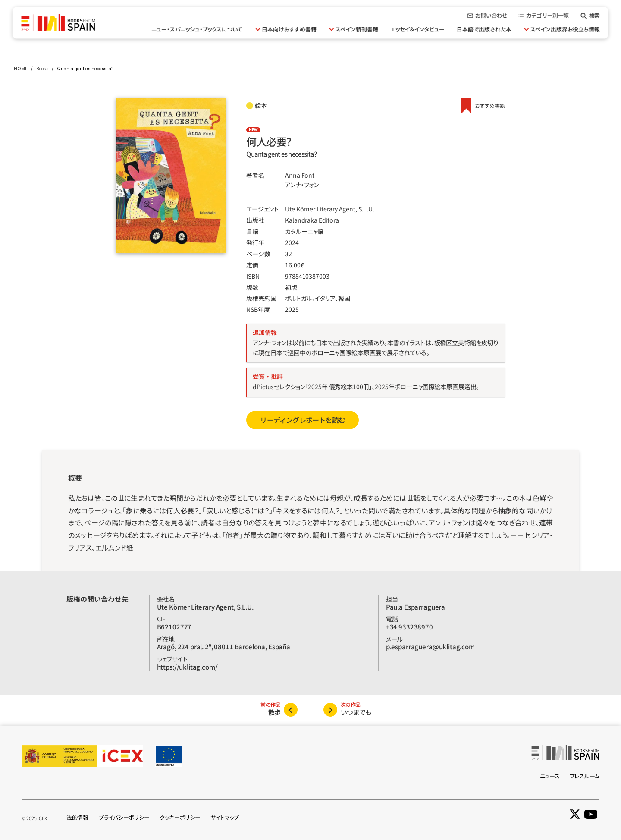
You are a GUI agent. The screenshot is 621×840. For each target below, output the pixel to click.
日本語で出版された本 (484, 29)
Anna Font (300, 175)
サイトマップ (224, 817)
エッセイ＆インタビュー (417, 29)
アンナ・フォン (302, 185)
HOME (21, 69)
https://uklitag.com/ (187, 667)
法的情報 (77, 817)
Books (42, 69)
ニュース (550, 776)
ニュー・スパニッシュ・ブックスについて (197, 29)
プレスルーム (585, 776)
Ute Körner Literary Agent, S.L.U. (329, 209)
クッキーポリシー (180, 817)
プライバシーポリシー (124, 817)
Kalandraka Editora (312, 220)
